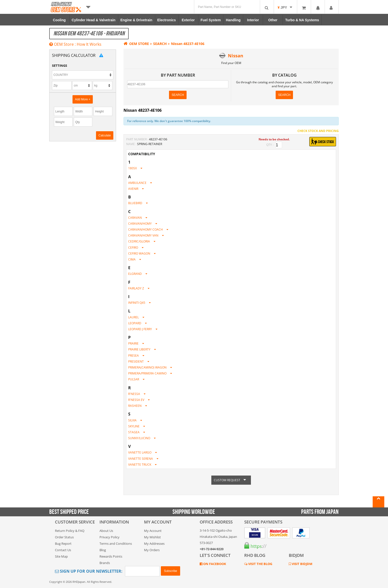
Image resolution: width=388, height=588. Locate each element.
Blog (103, 550)
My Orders (152, 550)
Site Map (61, 556)
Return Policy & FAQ (70, 531)
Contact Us (63, 550)
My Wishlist (152, 537)
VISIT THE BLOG (260, 564)
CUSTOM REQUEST (231, 480)
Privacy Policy (109, 537)
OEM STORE (136, 44)
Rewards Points (111, 556)
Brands (105, 563)
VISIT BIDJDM (302, 564)
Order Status (64, 537)
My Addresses (154, 544)
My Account (153, 531)
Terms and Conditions (116, 544)
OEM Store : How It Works (75, 44)
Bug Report (63, 544)
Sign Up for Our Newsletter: (89, 571)
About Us (106, 531)
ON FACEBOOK (214, 564)
